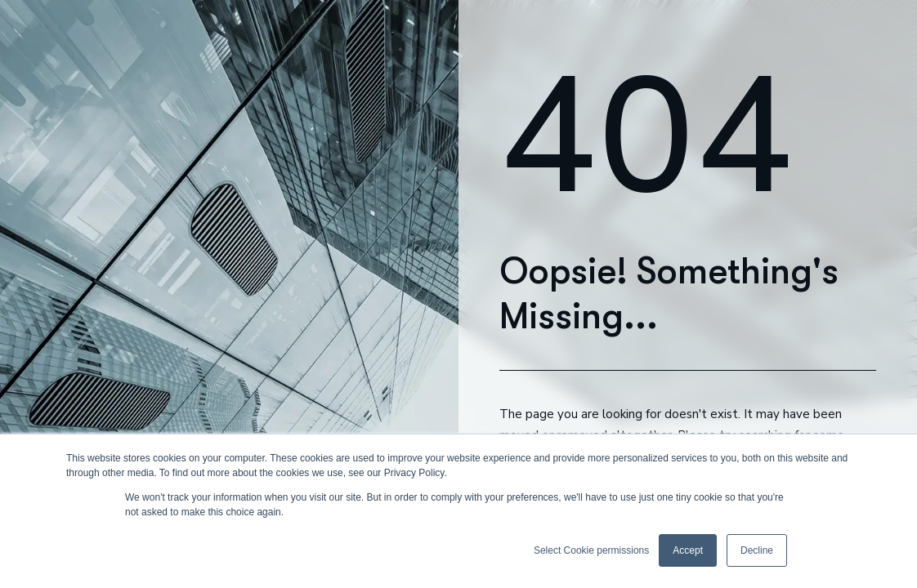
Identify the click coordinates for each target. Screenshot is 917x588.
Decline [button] (757, 550)
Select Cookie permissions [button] (591, 550)
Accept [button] (688, 550)
